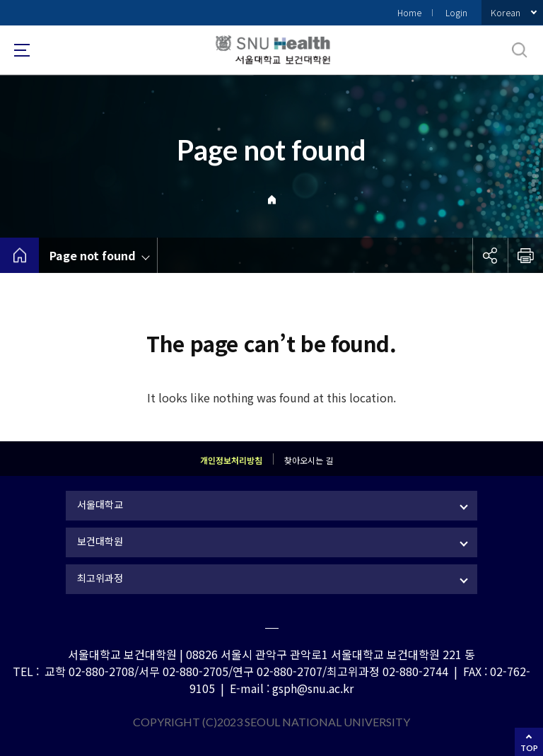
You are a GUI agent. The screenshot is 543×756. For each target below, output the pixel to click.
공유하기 (490, 255)
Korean (506, 12)
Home (409, 12)
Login (456, 12)
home (19, 255)
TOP (529, 748)
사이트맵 (22, 50)
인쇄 (525, 255)
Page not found (93, 255)
